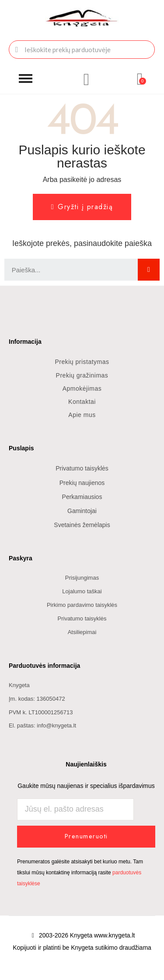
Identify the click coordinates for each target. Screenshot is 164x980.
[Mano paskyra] (87, 79)
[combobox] (82, 50)
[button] (26, 79)
